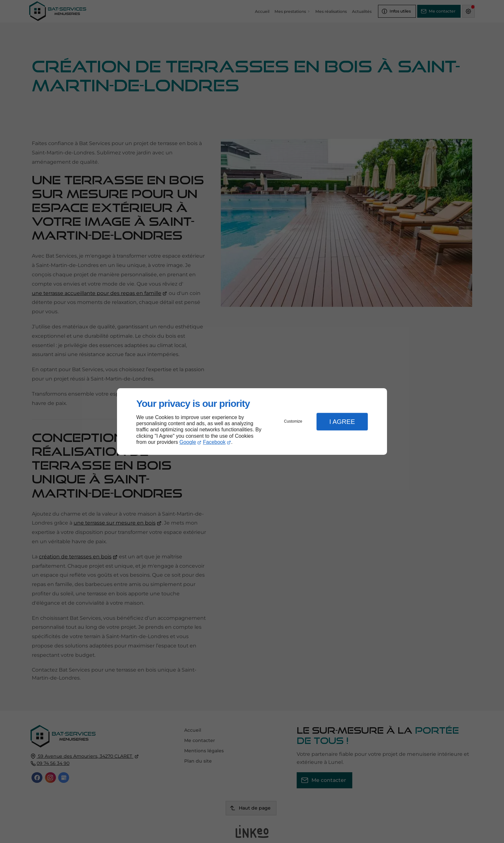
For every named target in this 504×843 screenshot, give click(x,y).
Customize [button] (293, 421)
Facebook (214, 442)
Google (188, 442)
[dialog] (252, 421)
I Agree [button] (342, 422)
